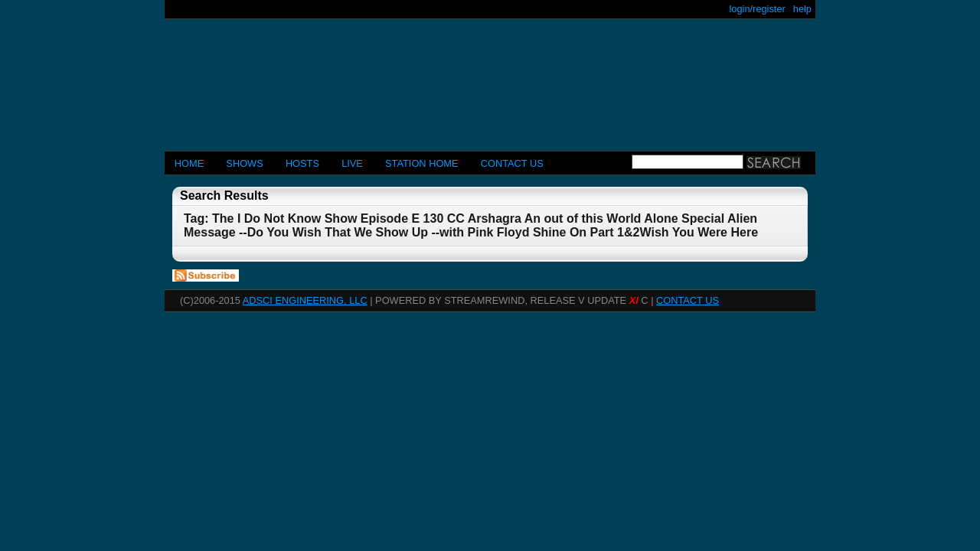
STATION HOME (422, 163)
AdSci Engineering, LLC (305, 300)
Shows (244, 163)
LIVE (352, 163)
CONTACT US (512, 163)
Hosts (302, 163)
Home (189, 163)
